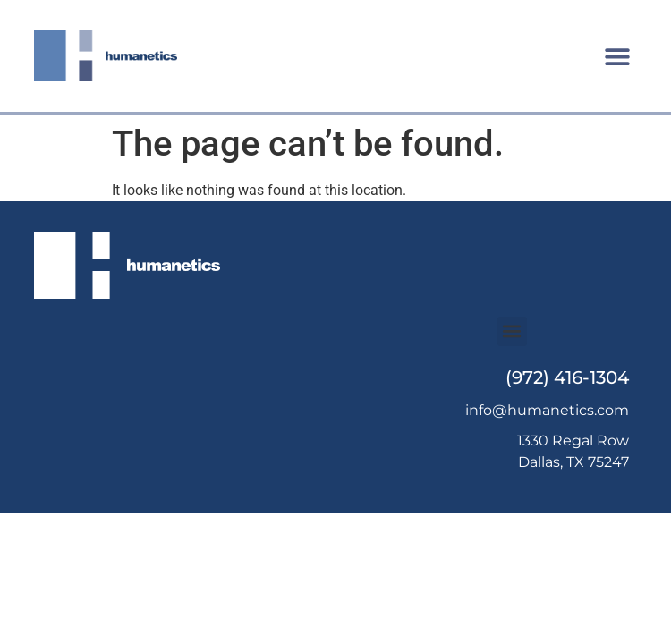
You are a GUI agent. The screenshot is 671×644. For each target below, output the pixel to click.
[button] (618, 56)
